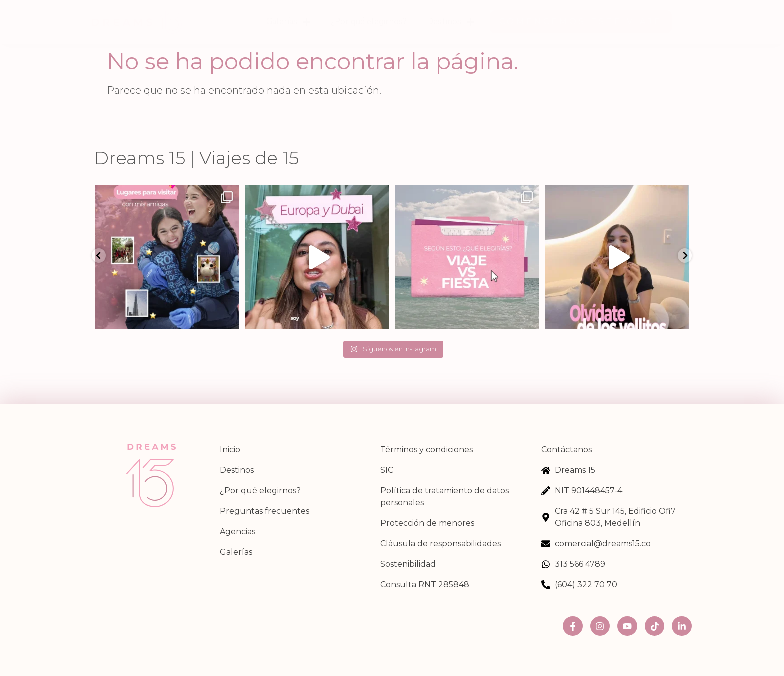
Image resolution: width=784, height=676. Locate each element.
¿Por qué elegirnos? (369, 21)
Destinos (451, 22)
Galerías (289, 22)
